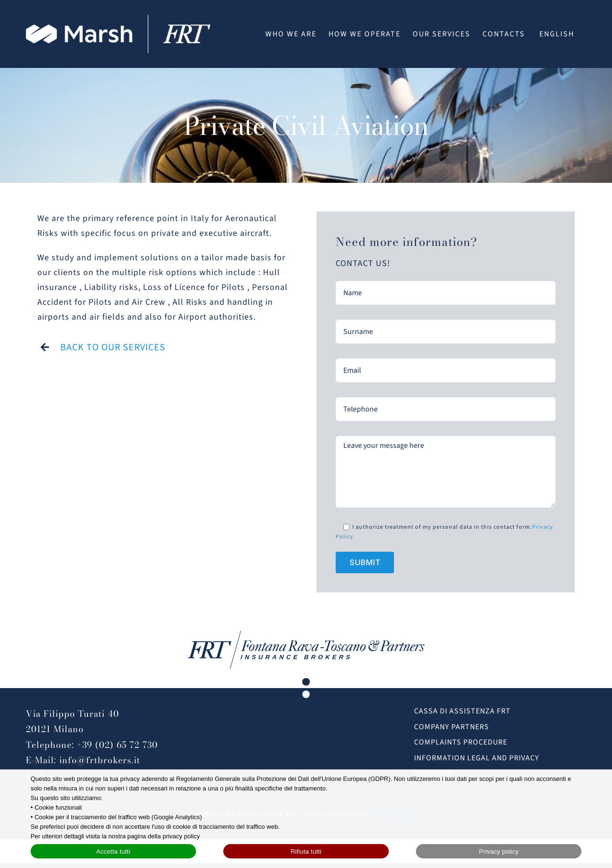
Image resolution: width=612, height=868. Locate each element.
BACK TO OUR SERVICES (113, 347)
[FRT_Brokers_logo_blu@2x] (306, 635)
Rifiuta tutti (306, 851)
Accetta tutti (113, 851)
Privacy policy (499, 851)
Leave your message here (446, 472)
